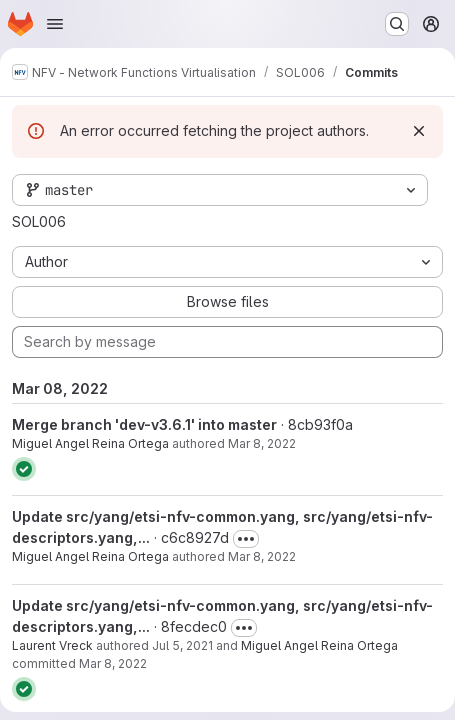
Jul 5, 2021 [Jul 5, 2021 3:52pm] (182, 645)
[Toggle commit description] (246, 539)
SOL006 (39, 221)
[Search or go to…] (397, 24)
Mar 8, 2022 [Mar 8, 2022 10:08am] (262, 556)
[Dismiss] (419, 131)
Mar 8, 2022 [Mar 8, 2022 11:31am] (262, 443)
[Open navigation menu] (55, 24)
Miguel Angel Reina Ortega (90, 443)
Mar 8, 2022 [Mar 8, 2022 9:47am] (113, 663)
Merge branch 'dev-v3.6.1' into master (144, 424)
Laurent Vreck (52, 645)
